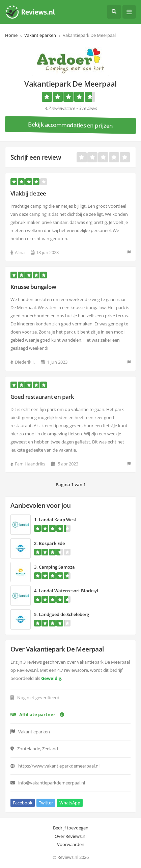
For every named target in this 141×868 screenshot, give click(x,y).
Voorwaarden (71, 844)
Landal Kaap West (58, 520)
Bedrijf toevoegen (71, 828)
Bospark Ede (52, 543)
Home (11, 35)
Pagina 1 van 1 (71, 484)
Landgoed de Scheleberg (64, 614)
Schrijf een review (36, 157)
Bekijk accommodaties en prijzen (70, 125)
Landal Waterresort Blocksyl (68, 591)
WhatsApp (70, 803)
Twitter (46, 803)
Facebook (23, 803)
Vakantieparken (40, 35)
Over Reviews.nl (70, 836)
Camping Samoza (57, 567)
